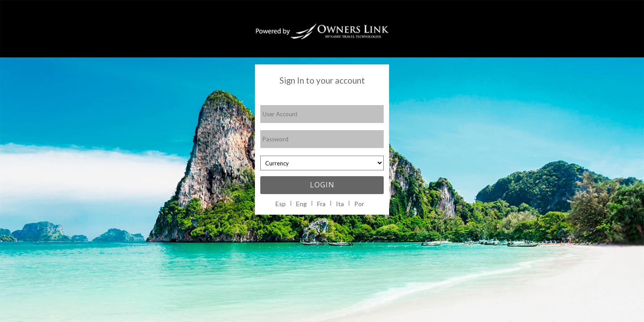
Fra (321, 204)
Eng (301, 204)
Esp (281, 204)
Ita (340, 204)
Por (359, 204)
